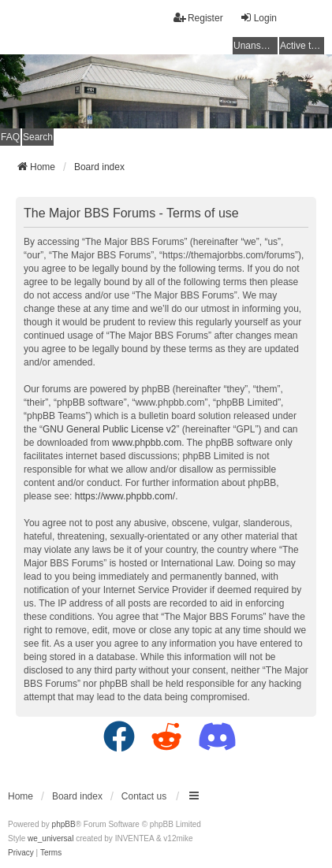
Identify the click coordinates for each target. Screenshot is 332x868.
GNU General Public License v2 (109, 429)
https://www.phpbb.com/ (125, 496)
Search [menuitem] (38, 137)
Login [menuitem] (258, 18)
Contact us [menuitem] (144, 796)
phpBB (64, 824)
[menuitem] (21, 853)
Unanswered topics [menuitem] (256, 46)
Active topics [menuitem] (302, 46)
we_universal (50, 838)
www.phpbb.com (147, 443)
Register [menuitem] (198, 18)
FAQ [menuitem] (10, 137)
